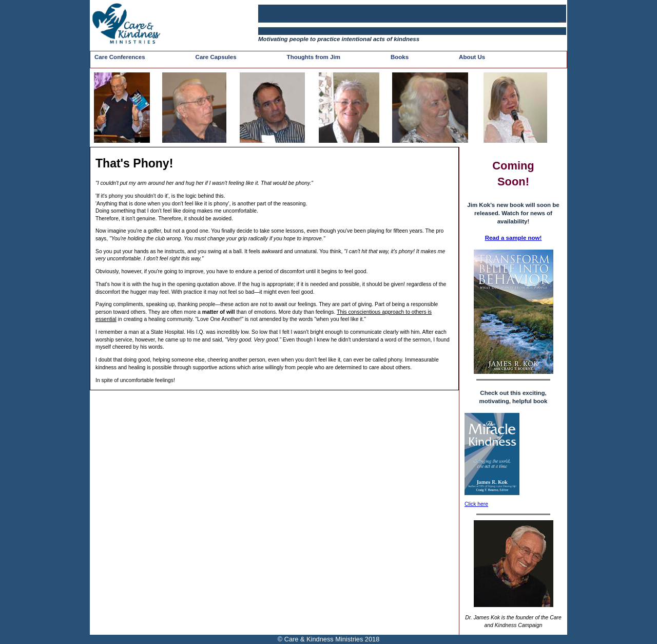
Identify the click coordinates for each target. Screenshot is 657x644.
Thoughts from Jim (314, 57)
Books (400, 57)
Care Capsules (216, 57)
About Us (472, 57)
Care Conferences (120, 57)
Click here (476, 504)
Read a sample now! (514, 238)
